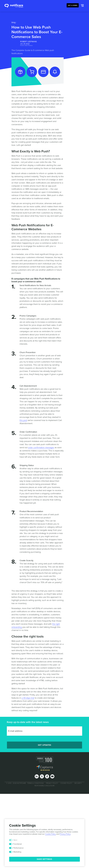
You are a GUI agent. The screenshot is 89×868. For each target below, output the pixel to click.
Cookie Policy (66, 783)
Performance (18, 848)
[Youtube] (52, 776)
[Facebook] (47, 776)
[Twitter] (42, 776)
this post (23, 420)
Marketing (17, 852)
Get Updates (45, 745)
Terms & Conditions (35, 783)
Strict (15, 840)
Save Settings (44, 859)
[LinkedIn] (37, 776)
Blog (13, 22)
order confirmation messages (41, 447)
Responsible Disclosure (45, 786)
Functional (17, 844)
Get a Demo (73, 5)
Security (78, 783)
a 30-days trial (28, 698)
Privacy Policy (52, 783)
